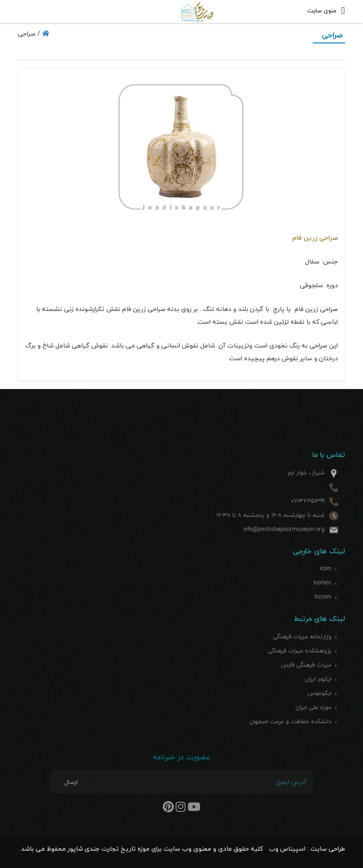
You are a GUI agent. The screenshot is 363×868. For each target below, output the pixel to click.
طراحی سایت (328, 849)
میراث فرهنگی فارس (306, 680)
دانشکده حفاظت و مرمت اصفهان (290, 737)
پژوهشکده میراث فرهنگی (300, 666)
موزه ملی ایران (313, 723)
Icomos (323, 599)
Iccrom (323, 613)
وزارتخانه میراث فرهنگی (302, 652)
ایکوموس (319, 709)
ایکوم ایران (318, 694)
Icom (326, 584)
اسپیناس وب (287, 849)
